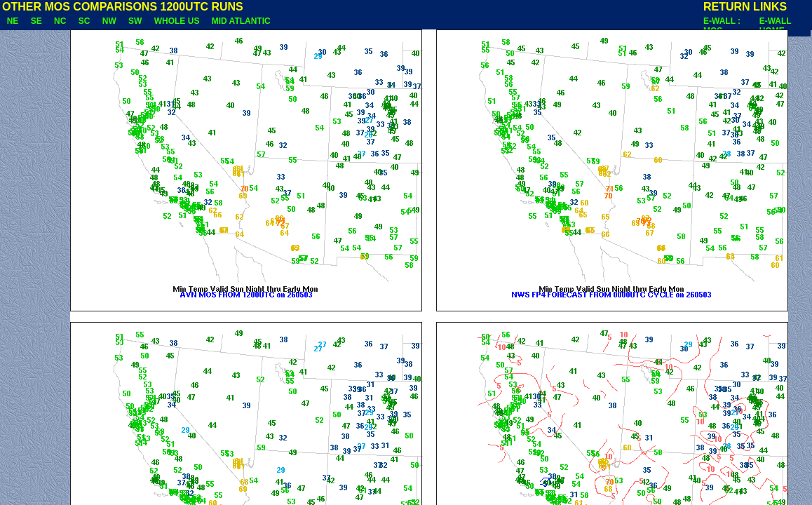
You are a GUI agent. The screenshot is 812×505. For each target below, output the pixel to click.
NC (60, 21)
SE (36, 21)
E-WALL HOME (776, 26)
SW (135, 21)
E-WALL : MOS (722, 26)
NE (13, 21)
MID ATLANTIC (241, 21)
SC (84, 21)
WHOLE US (177, 21)
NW (109, 21)
